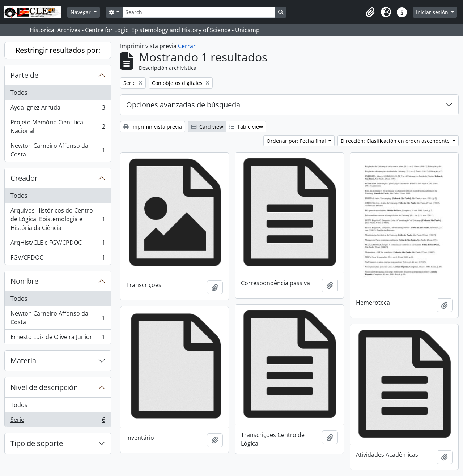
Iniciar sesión (433, 12)
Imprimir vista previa (153, 127)
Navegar (81, 12)
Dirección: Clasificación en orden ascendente (396, 141)
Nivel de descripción (44, 387)
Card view (207, 127)
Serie (58, 421)
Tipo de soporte (37, 443)
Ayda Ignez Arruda (58, 109)
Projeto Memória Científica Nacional (58, 126)
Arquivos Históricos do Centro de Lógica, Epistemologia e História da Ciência (58, 219)
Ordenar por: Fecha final (297, 141)
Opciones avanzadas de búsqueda (183, 105)
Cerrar (187, 46)
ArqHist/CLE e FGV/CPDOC (58, 244)
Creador (24, 178)
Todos (19, 93)
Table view (246, 127)
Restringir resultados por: (58, 50)
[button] (370, 12)
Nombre (24, 281)
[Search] (199, 12)
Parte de (24, 75)
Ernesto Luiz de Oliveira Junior (58, 338)
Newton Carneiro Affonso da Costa (58, 150)
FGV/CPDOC (58, 259)
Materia (23, 361)
